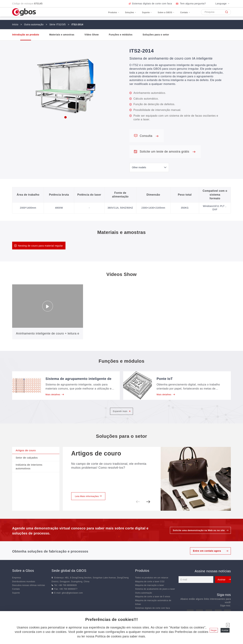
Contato (183, 14)
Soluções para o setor (156, 35)
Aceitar (225, 630)
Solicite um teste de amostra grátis (168, 152)
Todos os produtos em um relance (152, 584)
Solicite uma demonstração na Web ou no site (197, 537)
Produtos (88, 14)
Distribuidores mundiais (24, 588)
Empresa (17, 584)
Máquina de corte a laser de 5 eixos (153, 603)
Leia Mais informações (90, 503)
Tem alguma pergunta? (193, 4)
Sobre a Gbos (23, 577)
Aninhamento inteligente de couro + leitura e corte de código (48, 336)
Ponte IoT (165, 379)
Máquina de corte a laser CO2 (150, 588)
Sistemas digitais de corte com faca (152, 4)
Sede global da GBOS (69, 577)
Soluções (110, 14)
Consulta (149, 136)
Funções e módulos (121, 35)
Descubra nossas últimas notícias (29, 592)
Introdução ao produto (26, 35)
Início (15, 24)
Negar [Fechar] (214, 630)
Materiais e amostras (62, 35)
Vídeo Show (92, 35)
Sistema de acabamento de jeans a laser (155, 596)
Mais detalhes (55, 395)
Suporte (132, 14)
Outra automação (34, 24)
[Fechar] (228, 625)
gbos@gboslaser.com (72, 600)
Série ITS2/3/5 (58, 24)
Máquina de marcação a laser (150, 592)
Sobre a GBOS (157, 14)
